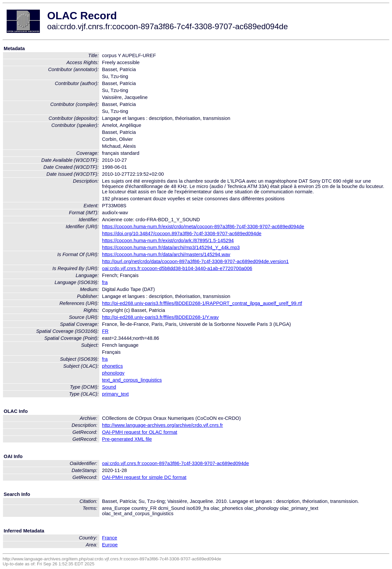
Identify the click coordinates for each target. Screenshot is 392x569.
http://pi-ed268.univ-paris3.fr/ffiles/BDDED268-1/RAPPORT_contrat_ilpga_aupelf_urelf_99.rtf (202, 303)
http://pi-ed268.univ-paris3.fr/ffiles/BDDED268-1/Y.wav (160, 317)
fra (105, 282)
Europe (110, 545)
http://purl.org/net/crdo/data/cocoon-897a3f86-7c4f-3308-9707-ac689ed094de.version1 (195, 261)
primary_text (115, 394)
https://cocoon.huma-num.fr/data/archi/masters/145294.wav (166, 254)
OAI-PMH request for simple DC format (144, 477)
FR (105, 331)
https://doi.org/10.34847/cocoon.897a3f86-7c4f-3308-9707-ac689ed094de (182, 234)
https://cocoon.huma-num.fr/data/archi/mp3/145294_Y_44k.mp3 (171, 247)
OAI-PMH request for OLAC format (140, 432)
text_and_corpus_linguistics (132, 380)
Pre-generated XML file (127, 439)
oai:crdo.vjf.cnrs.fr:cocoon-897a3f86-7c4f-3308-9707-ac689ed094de (175, 463)
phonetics (112, 366)
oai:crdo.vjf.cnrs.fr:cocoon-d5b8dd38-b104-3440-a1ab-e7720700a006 (177, 268)
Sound (109, 387)
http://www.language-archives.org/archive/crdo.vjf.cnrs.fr (162, 425)
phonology (113, 373)
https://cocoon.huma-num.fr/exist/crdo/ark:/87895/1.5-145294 (168, 240)
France (110, 538)
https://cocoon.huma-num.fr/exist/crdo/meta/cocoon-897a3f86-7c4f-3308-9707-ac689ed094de (203, 227)
